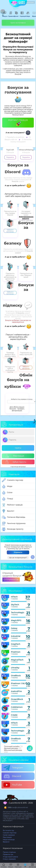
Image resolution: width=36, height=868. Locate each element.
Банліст (8, 511)
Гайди (28, 15)
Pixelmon (16, 652)
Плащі (7, 499)
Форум (5, 15)
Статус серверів (9, 859)
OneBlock (16, 676)
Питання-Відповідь (14, 517)
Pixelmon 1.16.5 (18, 683)
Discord (12, 776)
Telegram (13, 768)
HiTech (14, 597)
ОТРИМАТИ (11, 580)
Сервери (22, 15)
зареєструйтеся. (23, 196)
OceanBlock (17, 699)
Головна (4, 866)
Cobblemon (17, 707)
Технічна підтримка (14, 524)
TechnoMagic (18, 612)
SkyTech (15, 605)
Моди (7, 486)
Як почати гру (8, 830)
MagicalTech (17, 660)
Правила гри (8, 854)
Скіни (7, 493)
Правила (11, 15)
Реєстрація (15, 456)
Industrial (16, 636)
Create (14, 715)
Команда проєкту (13, 529)
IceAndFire (16, 691)
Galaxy (14, 628)
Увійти (18, 448)
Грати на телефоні (18, 23)
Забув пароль (16, 462)
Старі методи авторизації (18, 467)
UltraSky (15, 668)
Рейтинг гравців (12, 505)
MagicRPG (16, 620)
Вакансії (6, 842)
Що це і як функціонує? (18, 558)
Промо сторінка (9, 852)
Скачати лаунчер (13, 480)
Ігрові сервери (9, 835)
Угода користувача (10, 857)
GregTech (16, 644)
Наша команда (9, 840)
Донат (16, 15)
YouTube (13, 785)
